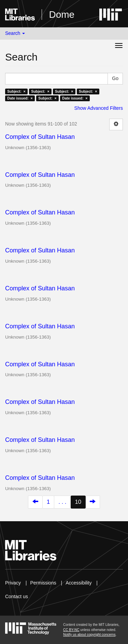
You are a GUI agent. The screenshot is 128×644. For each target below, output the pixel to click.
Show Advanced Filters (99, 108)
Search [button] (15, 33)
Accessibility (79, 583)
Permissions (43, 583)
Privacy (13, 583)
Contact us (17, 596)
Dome (62, 15)
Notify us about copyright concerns (89, 635)
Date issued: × (20, 98)
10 (78, 502)
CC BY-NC (71, 630)
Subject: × (16, 91)
